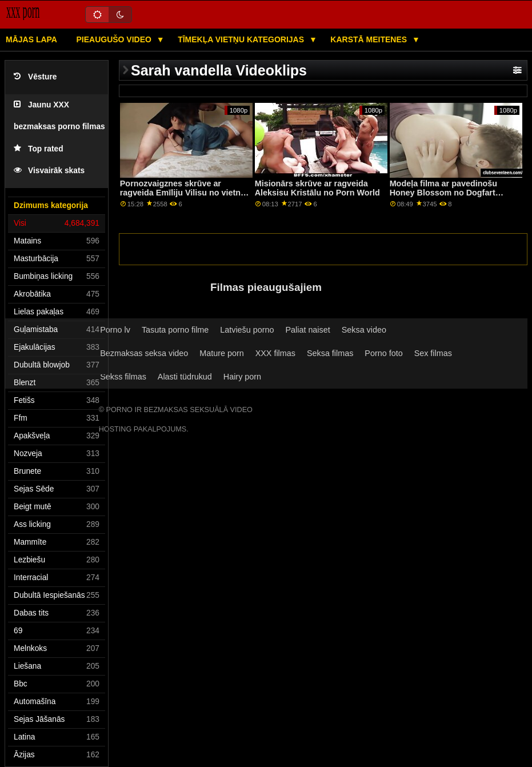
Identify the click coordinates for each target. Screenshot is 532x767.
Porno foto (383, 353)
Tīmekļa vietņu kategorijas (242, 39)
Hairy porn (242, 377)
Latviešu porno (247, 330)
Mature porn (221, 353)
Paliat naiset (307, 330)
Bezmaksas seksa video (144, 353)
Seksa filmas (330, 353)
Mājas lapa (31, 39)
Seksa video (364, 330)
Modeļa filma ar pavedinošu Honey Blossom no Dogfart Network (443, 193)
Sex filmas (433, 353)
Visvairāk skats (49, 171)
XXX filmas (275, 353)
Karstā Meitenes (370, 39)
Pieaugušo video (115, 39)
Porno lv (115, 330)
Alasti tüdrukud (185, 377)
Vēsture (35, 77)
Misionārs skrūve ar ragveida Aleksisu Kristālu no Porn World (317, 188)
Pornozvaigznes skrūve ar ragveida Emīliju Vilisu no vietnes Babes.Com (185, 193)
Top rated (39, 149)
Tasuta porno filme (175, 330)
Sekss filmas (123, 377)
